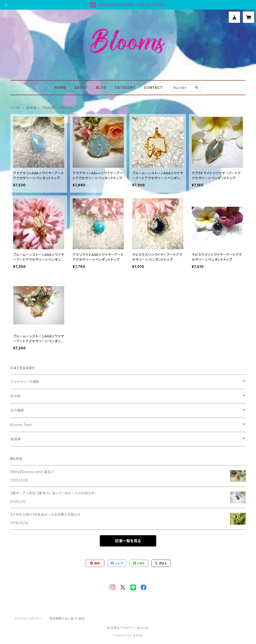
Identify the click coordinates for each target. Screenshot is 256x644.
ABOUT (81, 88)
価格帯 (31, 108)
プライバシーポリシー (28, 619)
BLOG (101, 88)
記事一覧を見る (128, 541)
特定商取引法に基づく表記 (67, 619)
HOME (60, 88)
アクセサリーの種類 (25, 382)
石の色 (15, 396)
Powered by (128, 635)
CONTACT (153, 88)
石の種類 (17, 410)
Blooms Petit (21, 425)
